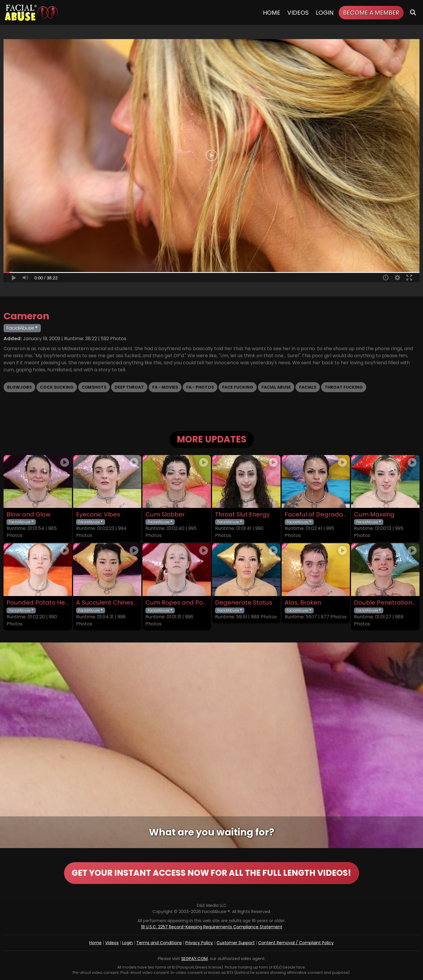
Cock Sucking (57, 387)
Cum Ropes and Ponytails (177, 603)
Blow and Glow (28, 515)
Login (325, 13)
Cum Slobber (165, 515)
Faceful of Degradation (316, 515)
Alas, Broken (303, 603)
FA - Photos (200, 387)
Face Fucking (238, 387)
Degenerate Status (244, 603)
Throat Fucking (344, 387)
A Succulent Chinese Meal (107, 603)
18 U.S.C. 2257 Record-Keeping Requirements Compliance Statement (212, 927)
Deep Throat (129, 387)
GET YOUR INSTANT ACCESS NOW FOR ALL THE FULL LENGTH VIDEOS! (211, 873)
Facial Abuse (276, 387)
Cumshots (94, 387)
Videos (298, 13)
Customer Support (236, 943)
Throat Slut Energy (242, 515)
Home (272, 13)
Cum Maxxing (374, 515)
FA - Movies (165, 387)
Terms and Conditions (159, 943)
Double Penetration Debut (385, 603)
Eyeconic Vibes (98, 515)
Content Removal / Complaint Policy (296, 943)
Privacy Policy (199, 943)
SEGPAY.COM (194, 959)
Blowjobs (19, 387)
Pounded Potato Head (38, 603)
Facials (308, 387)
